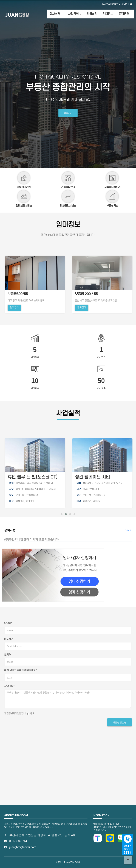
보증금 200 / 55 (18, 294)
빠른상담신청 (120, 722)
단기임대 (14, 308)
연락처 (8, 655)
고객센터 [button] (125, 14)
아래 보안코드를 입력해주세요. (21, 671)
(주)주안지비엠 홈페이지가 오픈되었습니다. (32, 539)
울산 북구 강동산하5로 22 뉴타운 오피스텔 (28, 301)
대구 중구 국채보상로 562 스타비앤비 (93, 301)
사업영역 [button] (75, 14)
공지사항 (10, 530)
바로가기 (68, 113)
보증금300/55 (84, 294)
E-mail (9, 639)
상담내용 (9, 686)
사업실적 (92, 14)
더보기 (128, 530)
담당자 (8, 623)
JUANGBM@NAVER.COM (114, 4)
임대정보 (108, 14)
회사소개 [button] (56, 14)
